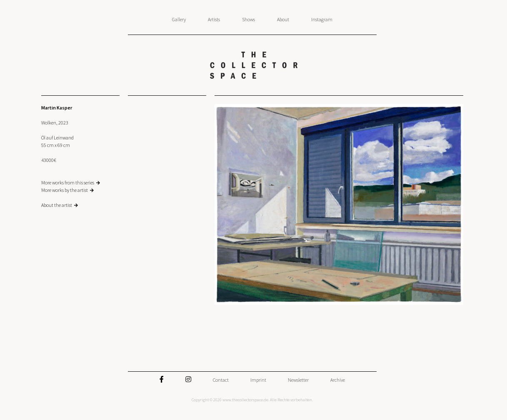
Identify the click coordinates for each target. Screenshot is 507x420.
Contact (221, 380)
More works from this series (68, 183)
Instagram (322, 19)
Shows (249, 19)
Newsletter (298, 380)
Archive (338, 380)
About (283, 19)
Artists (214, 19)
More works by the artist (65, 190)
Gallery (179, 19)
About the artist (57, 205)
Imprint (258, 380)
